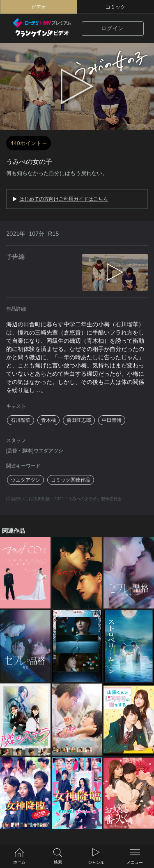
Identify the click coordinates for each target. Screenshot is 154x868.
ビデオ (39, 7)
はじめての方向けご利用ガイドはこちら (64, 199)
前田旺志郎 (79, 420)
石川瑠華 (21, 420)
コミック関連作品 (71, 480)
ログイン (113, 28)
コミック (115, 7)
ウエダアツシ (25, 480)
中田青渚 (112, 420)
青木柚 (48, 420)
